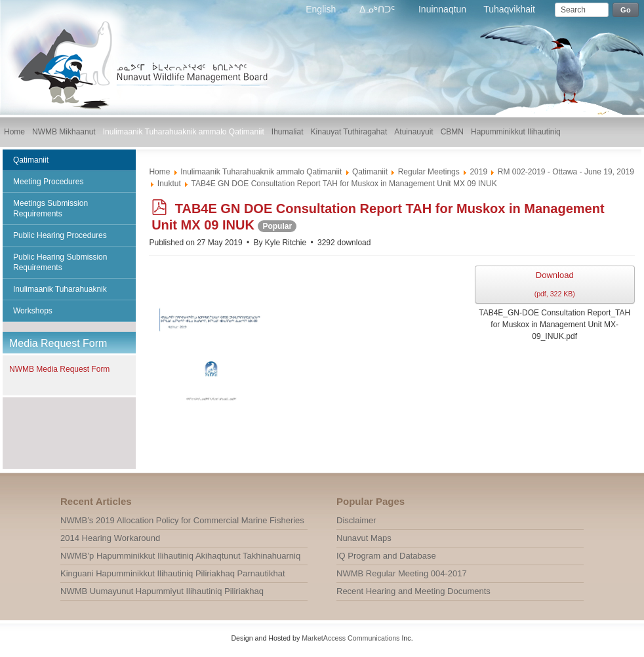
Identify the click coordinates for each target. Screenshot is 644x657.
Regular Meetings (429, 172)
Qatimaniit (370, 172)
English (322, 9)
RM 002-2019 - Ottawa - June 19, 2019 (566, 172)
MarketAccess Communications (351, 638)
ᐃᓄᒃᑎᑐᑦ (378, 9)
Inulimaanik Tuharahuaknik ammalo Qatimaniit (261, 172)
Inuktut (169, 184)
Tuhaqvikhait (509, 9)
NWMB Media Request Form (59, 369)
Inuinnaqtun (442, 9)
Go (626, 10)
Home (159, 172)
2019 (478, 172)
